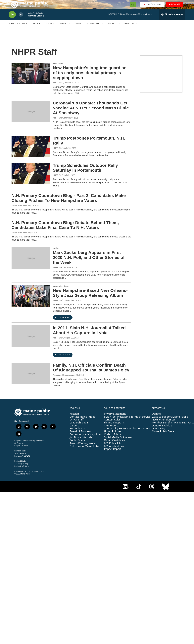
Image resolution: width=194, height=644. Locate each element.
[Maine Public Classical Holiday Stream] (161, 80)
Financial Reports (114, 429)
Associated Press (61, 381)
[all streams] (172, 21)
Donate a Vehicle (162, 432)
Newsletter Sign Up (163, 426)
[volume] (21, 21)
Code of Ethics (112, 440)
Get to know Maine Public (85, 452)
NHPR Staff (58, 89)
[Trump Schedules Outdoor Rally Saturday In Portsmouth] (31, 180)
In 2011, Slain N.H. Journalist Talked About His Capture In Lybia (89, 336)
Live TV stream (153, 7)
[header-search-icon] (132, 8)
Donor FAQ (158, 435)
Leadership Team (80, 429)
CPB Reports (111, 432)
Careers (74, 432)
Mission (74, 420)
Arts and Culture (61, 292)
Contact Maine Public (82, 423)
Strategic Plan (78, 435)
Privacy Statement (115, 420)
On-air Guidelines (114, 446)
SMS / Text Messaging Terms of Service (127, 423)
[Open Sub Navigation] (29, 30)
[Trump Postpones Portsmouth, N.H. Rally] (31, 152)
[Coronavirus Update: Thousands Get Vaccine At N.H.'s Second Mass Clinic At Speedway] (31, 117)
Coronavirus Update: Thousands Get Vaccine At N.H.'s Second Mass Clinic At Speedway (91, 114)
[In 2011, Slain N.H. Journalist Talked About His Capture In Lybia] (31, 342)
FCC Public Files (113, 449)
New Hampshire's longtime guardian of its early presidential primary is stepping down (90, 79)
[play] (12, 21)
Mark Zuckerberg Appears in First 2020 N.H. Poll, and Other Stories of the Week (89, 264)
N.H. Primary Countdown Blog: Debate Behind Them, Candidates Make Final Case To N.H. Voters (65, 231)
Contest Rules (112, 426)
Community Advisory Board (86, 440)
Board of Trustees (80, 437)
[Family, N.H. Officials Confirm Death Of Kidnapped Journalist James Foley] (31, 380)
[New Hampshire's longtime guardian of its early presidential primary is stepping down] (31, 79)
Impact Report (113, 455)
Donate (156, 420)
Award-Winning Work (82, 449)
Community (94, 30)
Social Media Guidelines (118, 443)
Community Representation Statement (127, 435)
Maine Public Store (163, 437)
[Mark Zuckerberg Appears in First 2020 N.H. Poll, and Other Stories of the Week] (31, 264)
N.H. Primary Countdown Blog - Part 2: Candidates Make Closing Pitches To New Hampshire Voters (69, 204)
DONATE (177, 7)
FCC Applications (114, 452)
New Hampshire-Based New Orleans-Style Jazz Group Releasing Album (90, 299)
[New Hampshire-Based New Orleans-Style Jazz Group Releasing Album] (31, 302)
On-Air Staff (77, 426)
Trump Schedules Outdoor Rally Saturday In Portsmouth (85, 174)
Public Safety (77, 446)
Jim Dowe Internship (82, 443)
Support (129, 30)
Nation (56, 255)
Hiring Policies (113, 437)
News (37, 30)
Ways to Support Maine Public (170, 423)
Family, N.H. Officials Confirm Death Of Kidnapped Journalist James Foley (91, 374)
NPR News (58, 70)
